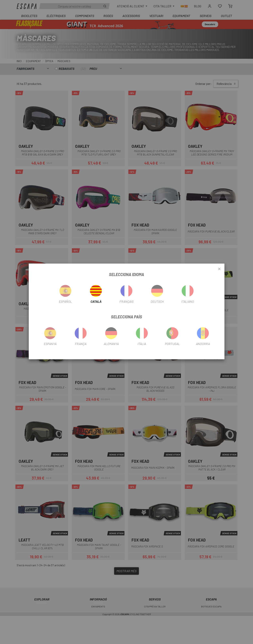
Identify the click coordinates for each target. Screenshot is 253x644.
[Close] (219, 269)
